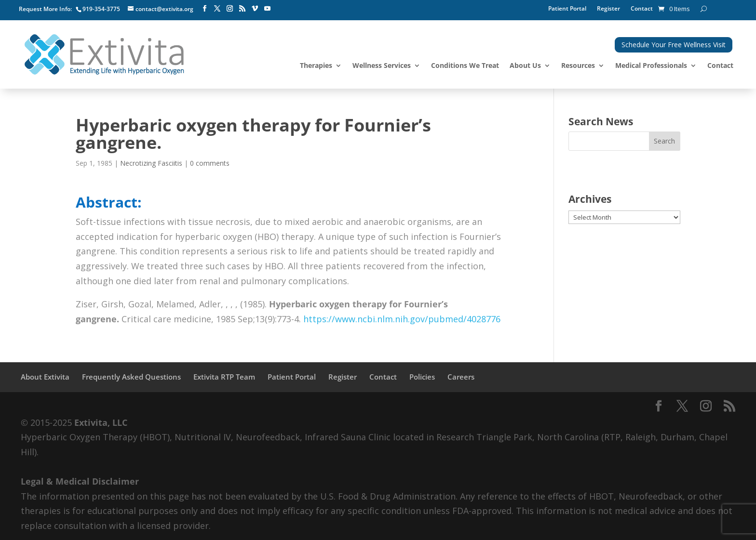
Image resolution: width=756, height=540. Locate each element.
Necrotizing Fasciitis (151, 163)
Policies (422, 377)
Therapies (316, 66)
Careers (461, 377)
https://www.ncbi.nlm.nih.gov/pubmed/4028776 (402, 319)
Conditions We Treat (465, 66)
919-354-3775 (101, 9)
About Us (525, 66)
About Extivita (45, 377)
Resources (578, 66)
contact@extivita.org (164, 9)
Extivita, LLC (101, 422)
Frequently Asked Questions (131, 377)
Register (608, 9)
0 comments (210, 163)
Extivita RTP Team (224, 377)
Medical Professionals (651, 66)
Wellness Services (382, 66)
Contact (642, 9)
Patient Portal (567, 9)
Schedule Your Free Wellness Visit (674, 45)
